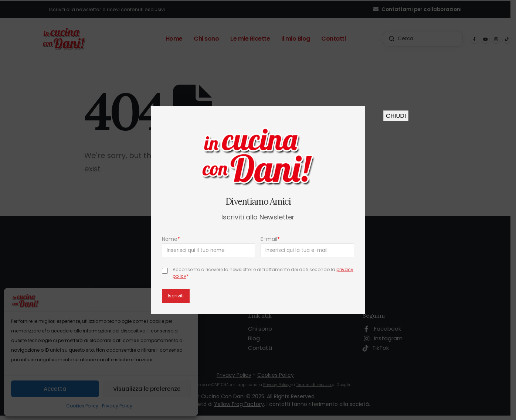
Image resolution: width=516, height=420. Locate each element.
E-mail (271, 239)
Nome (171, 239)
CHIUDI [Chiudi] (396, 116)
